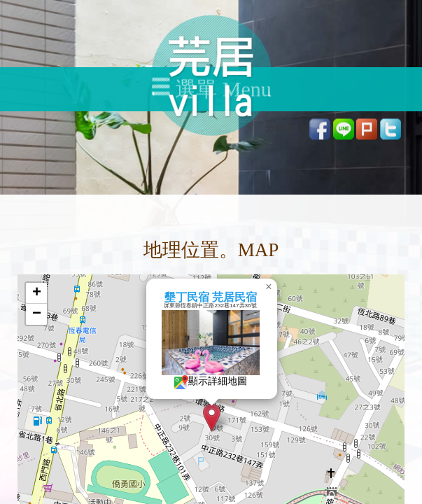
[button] (212, 418)
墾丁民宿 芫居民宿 (210, 297)
